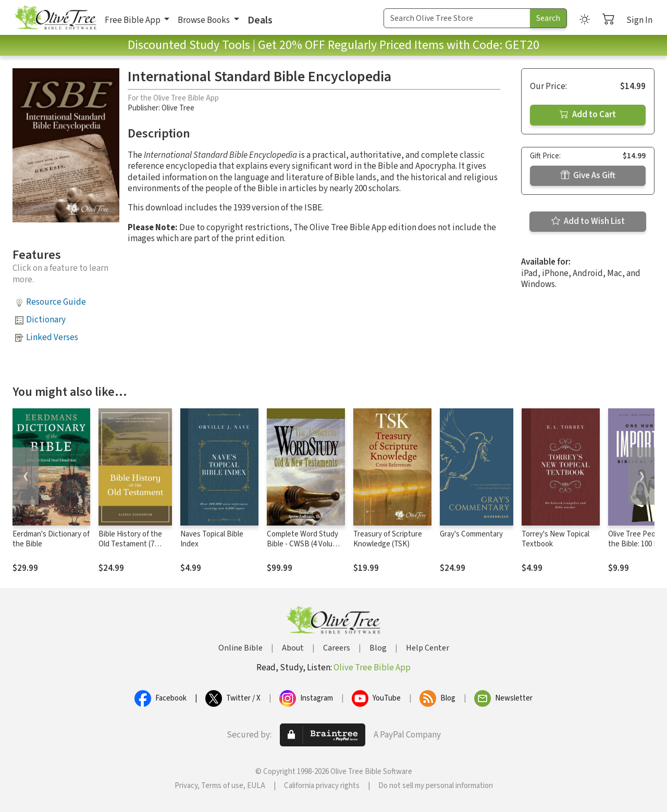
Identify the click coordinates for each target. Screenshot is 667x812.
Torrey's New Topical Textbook (555, 539)
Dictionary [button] (46, 320)
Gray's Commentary (471, 534)
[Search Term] (457, 18)
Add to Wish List (588, 221)
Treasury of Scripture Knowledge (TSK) (388, 539)
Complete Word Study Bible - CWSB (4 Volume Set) (305, 544)
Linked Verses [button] (52, 338)
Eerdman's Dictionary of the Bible (51, 539)
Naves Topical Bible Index (212, 539)
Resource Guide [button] (56, 302)
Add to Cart (588, 115)
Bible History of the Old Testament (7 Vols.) (130, 544)
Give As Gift (588, 176)
